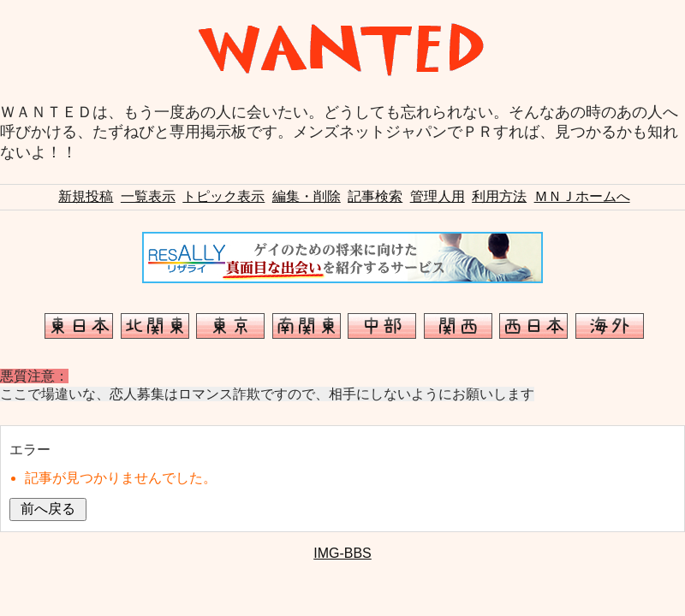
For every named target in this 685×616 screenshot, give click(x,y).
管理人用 (438, 196)
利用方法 (499, 196)
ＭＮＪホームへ (582, 196)
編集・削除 (307, 196)
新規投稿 (86, 196)
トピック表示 (223, 196)
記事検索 (375, 196)
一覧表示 (148, 196)
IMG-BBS (342, 553)
